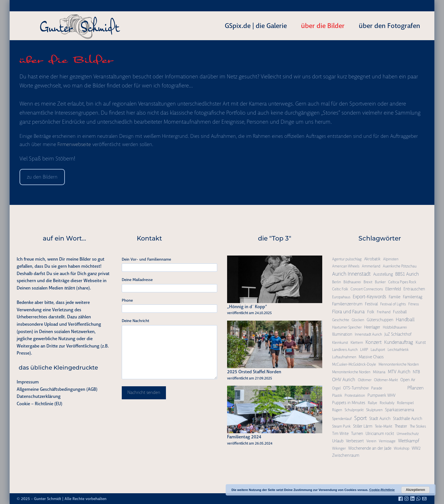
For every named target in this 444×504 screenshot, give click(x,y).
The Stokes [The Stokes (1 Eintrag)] (418, 426)
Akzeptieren (415, 490)
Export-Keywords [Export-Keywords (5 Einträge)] (370, 297)
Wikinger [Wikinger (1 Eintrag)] (339, 448)
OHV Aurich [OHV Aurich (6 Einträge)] (344, 379)
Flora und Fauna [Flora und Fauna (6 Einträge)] (348, 312)
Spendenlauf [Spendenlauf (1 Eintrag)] (342, 419)
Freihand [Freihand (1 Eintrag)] (384, 312)
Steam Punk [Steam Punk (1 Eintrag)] (341, 426)
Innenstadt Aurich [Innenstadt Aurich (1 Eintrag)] (368, 334)
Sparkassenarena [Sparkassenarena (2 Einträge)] (400, 410)
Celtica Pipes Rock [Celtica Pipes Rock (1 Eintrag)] (402, 282)
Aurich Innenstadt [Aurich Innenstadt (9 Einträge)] (351, 274)
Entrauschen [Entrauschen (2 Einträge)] (414, 289)
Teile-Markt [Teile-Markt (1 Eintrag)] (384, 426)
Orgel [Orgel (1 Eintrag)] (336, 388)
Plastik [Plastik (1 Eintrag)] (337, 395)
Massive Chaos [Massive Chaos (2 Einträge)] (371, 357)
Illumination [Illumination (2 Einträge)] (342, 334)
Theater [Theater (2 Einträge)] (401, 426)
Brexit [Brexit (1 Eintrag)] (368, 282)
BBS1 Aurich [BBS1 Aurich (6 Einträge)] (407, 274)
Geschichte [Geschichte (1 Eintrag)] (341, 320)
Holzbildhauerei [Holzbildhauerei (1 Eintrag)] (395, 327)
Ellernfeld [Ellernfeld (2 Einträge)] (393, 289)
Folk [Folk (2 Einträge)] (371, 312)
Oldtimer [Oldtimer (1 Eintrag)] (365, 380)
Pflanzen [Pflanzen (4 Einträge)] (416, 388)
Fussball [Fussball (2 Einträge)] (400, 312)
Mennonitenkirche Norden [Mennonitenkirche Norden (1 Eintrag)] (399, 364)
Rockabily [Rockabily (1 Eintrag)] (387, 403)
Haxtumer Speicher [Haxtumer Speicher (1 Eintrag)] (347, 327)
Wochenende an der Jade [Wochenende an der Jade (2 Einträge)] (370, 448)
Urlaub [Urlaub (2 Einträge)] (338, 441)
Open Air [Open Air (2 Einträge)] (408, 380)
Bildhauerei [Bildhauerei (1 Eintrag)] (352, 282)
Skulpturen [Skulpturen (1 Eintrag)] (374, 410)
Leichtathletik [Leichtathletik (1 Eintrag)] (398, 350)
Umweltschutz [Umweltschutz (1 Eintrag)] (408, 434)
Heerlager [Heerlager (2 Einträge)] (372, 327)
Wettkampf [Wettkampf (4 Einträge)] (409, 441)
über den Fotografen (389, 26)
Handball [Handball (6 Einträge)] (405, 319)
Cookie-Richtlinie (382, 490)
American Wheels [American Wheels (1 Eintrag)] (346, 266)
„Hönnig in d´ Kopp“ (247, 307)
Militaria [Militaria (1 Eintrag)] (379, 372)
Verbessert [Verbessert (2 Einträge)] (355, 441)
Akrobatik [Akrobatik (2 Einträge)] (372, 259)
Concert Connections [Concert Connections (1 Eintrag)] (367, 289)
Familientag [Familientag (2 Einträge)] (413, 297)
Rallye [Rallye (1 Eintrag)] (373, 403)
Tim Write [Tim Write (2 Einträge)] (340, 434)
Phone (127, 300)
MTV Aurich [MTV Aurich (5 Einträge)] (399, 372)
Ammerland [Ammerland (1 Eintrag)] (371, 266)
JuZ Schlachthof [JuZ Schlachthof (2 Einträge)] (398, 334)
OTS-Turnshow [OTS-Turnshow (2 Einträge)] (356, 388)
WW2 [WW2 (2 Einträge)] (416, 448)
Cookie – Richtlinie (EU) (40, 404)
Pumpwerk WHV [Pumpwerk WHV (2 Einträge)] (381, 395)
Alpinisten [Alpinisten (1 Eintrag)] (391, 259)
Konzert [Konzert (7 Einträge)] (374, 342)
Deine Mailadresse (137, 280)
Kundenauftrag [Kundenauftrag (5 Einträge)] (399, 342)
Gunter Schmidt (48, 499)
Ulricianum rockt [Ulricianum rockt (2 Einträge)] (380, 434)
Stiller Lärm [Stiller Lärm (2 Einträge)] (363, 426)
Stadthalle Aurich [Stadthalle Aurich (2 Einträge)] (408, 419)
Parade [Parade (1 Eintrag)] (377, 388)
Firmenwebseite (74, 144)
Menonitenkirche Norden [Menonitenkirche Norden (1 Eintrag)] (351, 372)
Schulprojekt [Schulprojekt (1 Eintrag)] (354, 410)
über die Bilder (323, 26)
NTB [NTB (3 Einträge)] (416, 372)
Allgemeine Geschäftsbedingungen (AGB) (57, 389)
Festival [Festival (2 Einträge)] (371, 304)
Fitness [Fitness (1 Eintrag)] (414, 304)
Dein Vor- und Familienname (146, 259)
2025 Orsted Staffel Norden (254, 372)
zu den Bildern (42, 177)
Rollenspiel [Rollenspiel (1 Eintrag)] (405, 403)
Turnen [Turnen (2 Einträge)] (357, 434)
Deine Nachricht (135, 321)
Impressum (28, 382)
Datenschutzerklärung (39, 396)
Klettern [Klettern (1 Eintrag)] (357, 343)
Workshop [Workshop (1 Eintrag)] (402, 448)
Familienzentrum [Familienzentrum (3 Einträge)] (347, 304)
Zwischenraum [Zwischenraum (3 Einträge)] (346, 455)
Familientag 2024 (244, 437)
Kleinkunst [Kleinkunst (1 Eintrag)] (340, 343)
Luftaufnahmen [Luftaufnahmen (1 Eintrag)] (344, 357)
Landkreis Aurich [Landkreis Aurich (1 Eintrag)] (345, 350)
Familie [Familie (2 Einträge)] (395, 297)
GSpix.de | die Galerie (256, 26)
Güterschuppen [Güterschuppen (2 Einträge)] (380, 320)
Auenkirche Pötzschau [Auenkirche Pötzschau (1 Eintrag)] (400, 266)
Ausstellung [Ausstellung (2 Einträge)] (383, 274)
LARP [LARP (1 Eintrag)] (364, 350)
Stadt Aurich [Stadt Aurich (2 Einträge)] (380, 419)
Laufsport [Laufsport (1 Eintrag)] (378, 350)
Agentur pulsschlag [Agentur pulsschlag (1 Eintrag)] (347, 259)
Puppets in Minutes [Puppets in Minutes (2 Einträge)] (349, 403)
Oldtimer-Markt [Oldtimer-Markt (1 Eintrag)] (386, 380)
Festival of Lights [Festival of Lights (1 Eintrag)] (393, 304)
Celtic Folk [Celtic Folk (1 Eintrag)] (340, 289)
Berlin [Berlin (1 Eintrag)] (337, 282)
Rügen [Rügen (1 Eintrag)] (337, 410)
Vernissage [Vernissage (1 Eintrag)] (387, 441)
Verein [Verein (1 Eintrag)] (371, 441)
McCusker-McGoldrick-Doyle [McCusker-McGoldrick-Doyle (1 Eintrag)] (354, 364)
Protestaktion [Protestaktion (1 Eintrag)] (355, 395)
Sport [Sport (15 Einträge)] (360, 418)
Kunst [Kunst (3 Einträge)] (421, 342)
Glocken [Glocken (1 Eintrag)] (358, 320)
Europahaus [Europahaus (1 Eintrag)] (341, 297)
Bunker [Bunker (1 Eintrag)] (380, 282)
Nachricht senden (144, 393)
